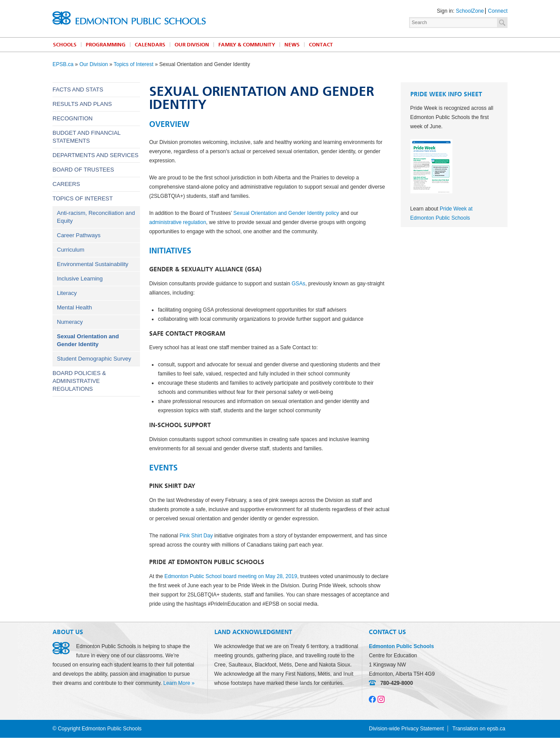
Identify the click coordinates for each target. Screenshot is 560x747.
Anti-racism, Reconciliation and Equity (96, 217)
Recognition (73, 118)
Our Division (192, 45)
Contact (321, 45)
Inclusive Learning (80, 279)
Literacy (67, 293)
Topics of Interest (134, 64)
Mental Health (74, 307)
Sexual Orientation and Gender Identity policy (286, 213)
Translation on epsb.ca (479, 729)
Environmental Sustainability (93, 264)
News (292, 45)
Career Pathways (79, 235)
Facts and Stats (78, 89)
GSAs (299, 284)
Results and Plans (82, 104)
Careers (66, 184)
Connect (498, 11)
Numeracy (70, 322)
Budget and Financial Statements (86, 137)
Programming (106, 45)
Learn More (177, 683)
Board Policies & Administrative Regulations (79, 381)
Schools (65, 45)
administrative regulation (178, 222)
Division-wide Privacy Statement (406, 729)
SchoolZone (470, 11)
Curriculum (71, 250)
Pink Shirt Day (196, 536)
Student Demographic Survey (94, 359)
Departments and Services (96, 155)
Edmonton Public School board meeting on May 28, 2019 (231, 576)
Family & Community (247, 45)
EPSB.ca (63, 64)
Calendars (150, 45)
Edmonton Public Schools (129, 18)
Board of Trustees (83, 170)
